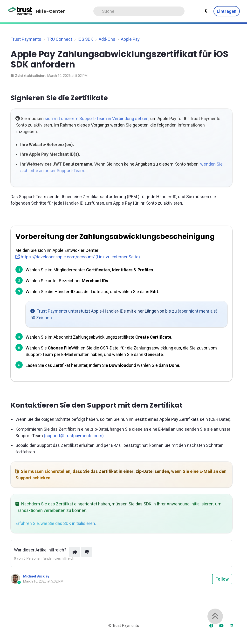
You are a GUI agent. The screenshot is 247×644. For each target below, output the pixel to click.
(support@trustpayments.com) (74, 436)
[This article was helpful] (75, 552)
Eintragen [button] (227, 11)
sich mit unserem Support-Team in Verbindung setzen (97, 118)
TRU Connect (59, 39)
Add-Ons (107, 39)
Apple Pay (130, 39)
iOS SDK (85, 39)
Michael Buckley (36, 576)
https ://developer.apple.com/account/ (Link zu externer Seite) (78, 257)
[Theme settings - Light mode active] (206, 11)
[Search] (139, 11)
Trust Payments (26, 39)
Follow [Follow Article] (222, 579)
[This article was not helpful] (87, 552)
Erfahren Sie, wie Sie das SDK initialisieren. (56, 523)
